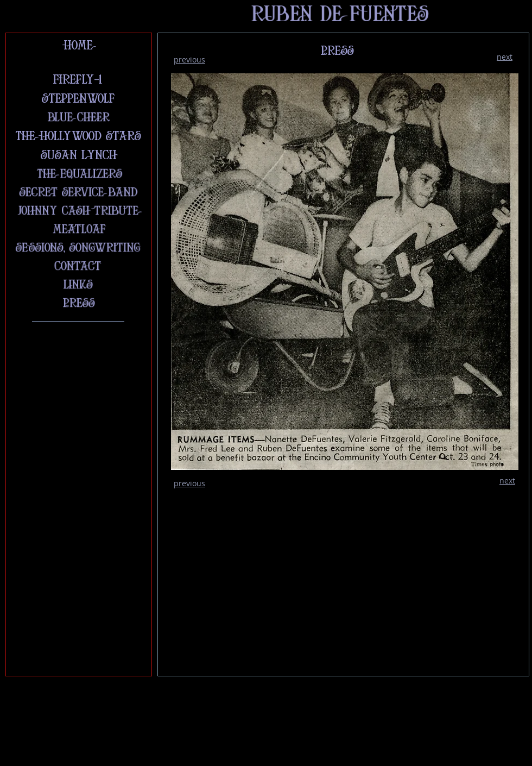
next (505, 57)
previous (189, 59)
